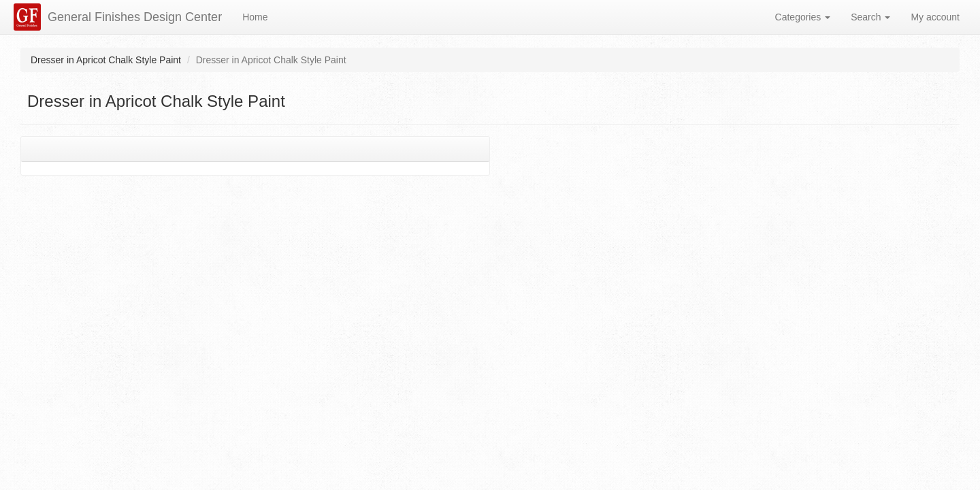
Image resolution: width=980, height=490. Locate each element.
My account (935, 17)
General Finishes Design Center (135, 17)
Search (870, 17)
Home (255, 17)
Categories (803, 17)
